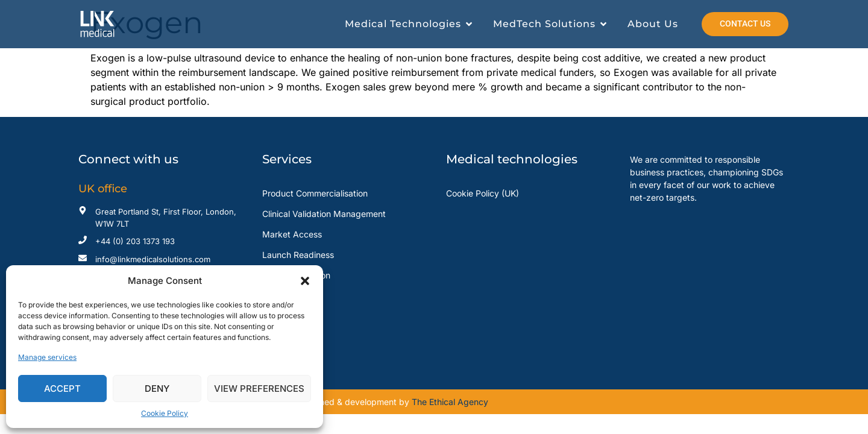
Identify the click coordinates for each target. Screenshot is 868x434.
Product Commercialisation (315, 193)
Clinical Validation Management (324, 214)
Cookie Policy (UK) (483, 193)
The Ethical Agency (450, 402)
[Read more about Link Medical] (115, 24)
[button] (305, 281)
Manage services (47, 357)
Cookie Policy (165, 413)
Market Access (292, 234)
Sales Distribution (296, 275)
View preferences (259, 388)
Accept (62, 388)
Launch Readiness (298, 255)
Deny (157, 388)
